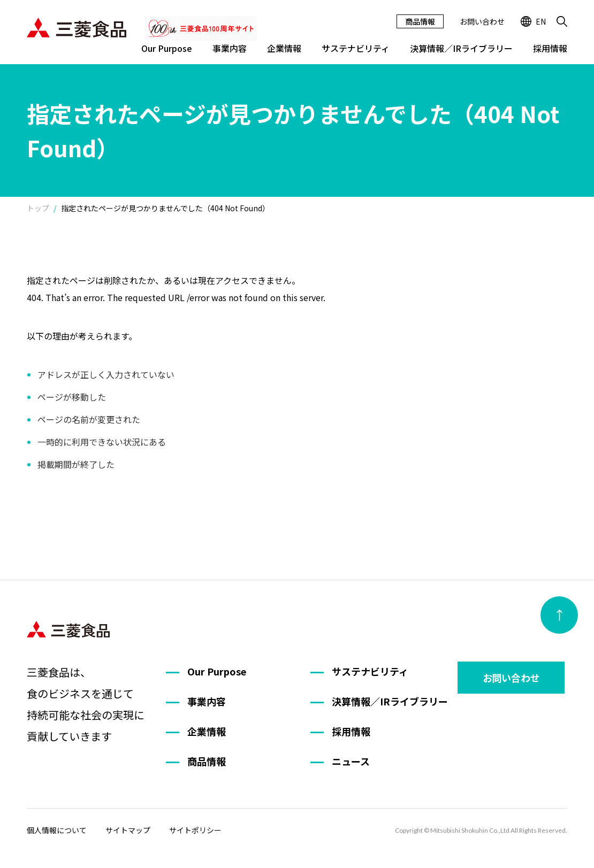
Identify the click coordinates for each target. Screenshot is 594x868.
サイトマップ (128, 830)
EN (533, 21)
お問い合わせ (482, 21)
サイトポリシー (195, 830)
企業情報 (284, 48)
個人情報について (57, 830)
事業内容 (230, 48)
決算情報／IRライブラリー (461, 48)
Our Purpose (167, 48)
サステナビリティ (356, 48)
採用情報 (550, 48)
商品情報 (420, 21)
